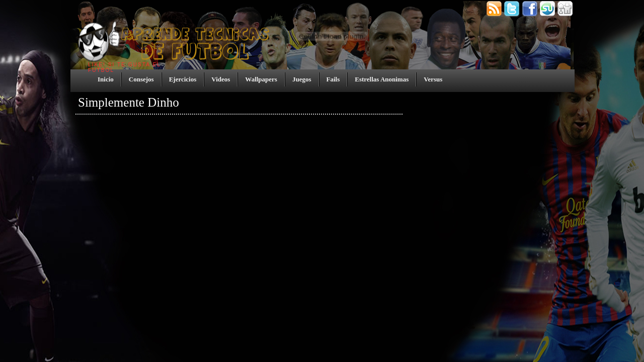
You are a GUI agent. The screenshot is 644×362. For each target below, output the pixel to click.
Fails (333, 79)
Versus (433, 79)
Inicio (106, 79)
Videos (221, 79)
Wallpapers (261, 79)
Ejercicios (183, 79)
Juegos (302, 79)
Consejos (141, 79)
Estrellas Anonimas (382, 79)
